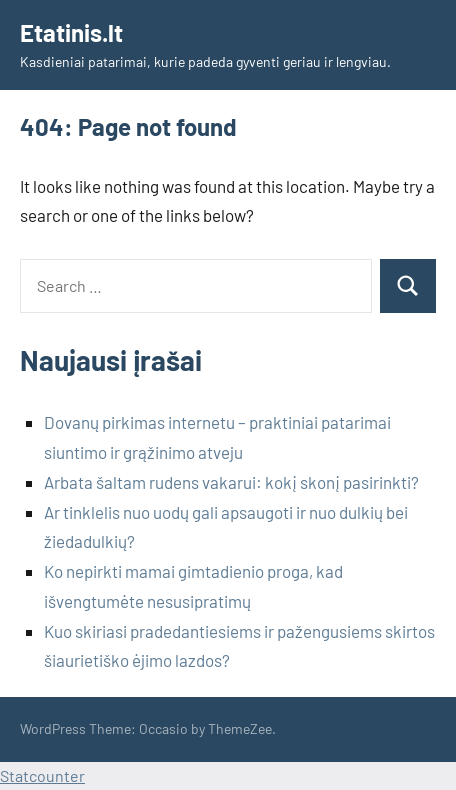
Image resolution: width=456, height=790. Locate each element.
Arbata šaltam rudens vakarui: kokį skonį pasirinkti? (231, 482)
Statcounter (42, 775)
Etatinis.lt (71, 32)
